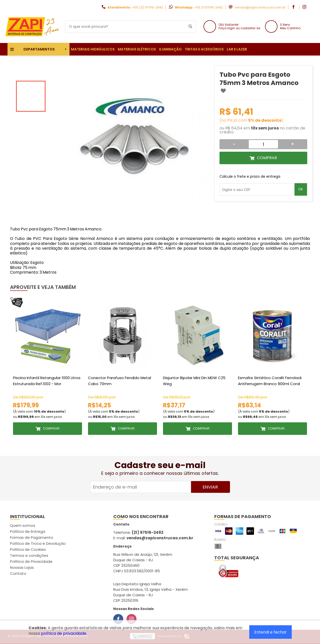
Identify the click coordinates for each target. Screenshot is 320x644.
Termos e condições (29, 555)
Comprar (267, 158)
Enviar (210, 487)
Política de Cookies (28, 549)
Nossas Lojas (22, 567)
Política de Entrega (28, 531)
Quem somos (23, 525)
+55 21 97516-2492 (208, 7)
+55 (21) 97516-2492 (147, 7)
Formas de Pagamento (32, 537)
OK (301, 189)
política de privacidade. (64, 633)
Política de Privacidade (31, 561)
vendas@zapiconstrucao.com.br (260, 7)
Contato (18, 573)
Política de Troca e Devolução (38, 543)
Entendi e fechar (270, 632)
